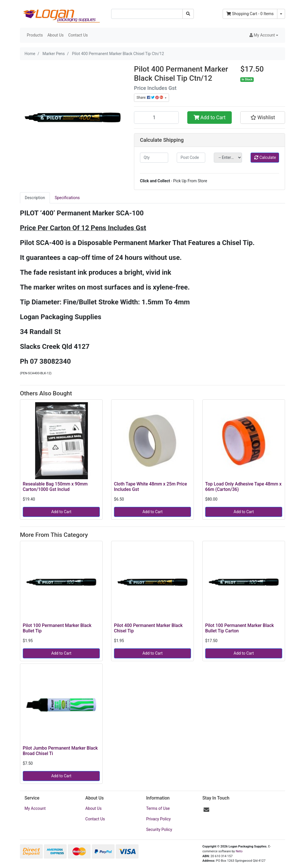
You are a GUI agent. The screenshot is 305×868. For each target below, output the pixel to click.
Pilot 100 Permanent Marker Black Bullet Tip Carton (240, 628)
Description (35, 198)
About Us (55, 35)
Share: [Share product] (150, 98)
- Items (250, 14)
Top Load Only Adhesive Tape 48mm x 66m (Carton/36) (243, 487)
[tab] (35, 198)
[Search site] (188, 14)
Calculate (265, 157)
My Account (35, 808)
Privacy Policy (158, 819)
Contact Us (78, 35)
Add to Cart (210, 118)
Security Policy (159, 829)
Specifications (67, 198)
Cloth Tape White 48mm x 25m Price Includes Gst (151, 487)
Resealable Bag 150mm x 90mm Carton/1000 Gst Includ (55, 487)
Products (35, 35)
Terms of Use (158, 808)
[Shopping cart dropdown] (281, 14)
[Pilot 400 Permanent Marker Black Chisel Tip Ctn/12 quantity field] (156, 118)
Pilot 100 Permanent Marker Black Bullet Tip (57, 628)
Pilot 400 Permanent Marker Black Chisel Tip (148, 628)
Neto (239, 851)
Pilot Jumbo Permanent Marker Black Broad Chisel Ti (60, 751)
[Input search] (147, 14)
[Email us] (206, 810)
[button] (264, 35)
